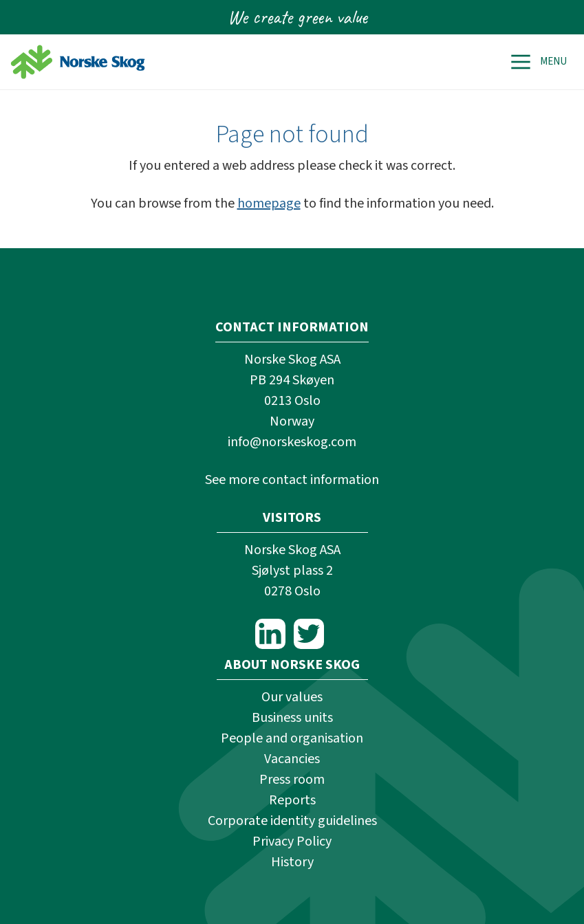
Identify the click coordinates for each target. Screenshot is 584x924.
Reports (292, 800)
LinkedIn (270, 634)
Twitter (309, 634)
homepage (269, 203)
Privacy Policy (292, 841)
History (292, 862)
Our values (292, 697)
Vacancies (292, 759)
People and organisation (292, 738)
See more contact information (292, 480)
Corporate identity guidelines (292, 821)
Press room (292, 780)
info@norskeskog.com (292, 442)
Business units (292, 718)
